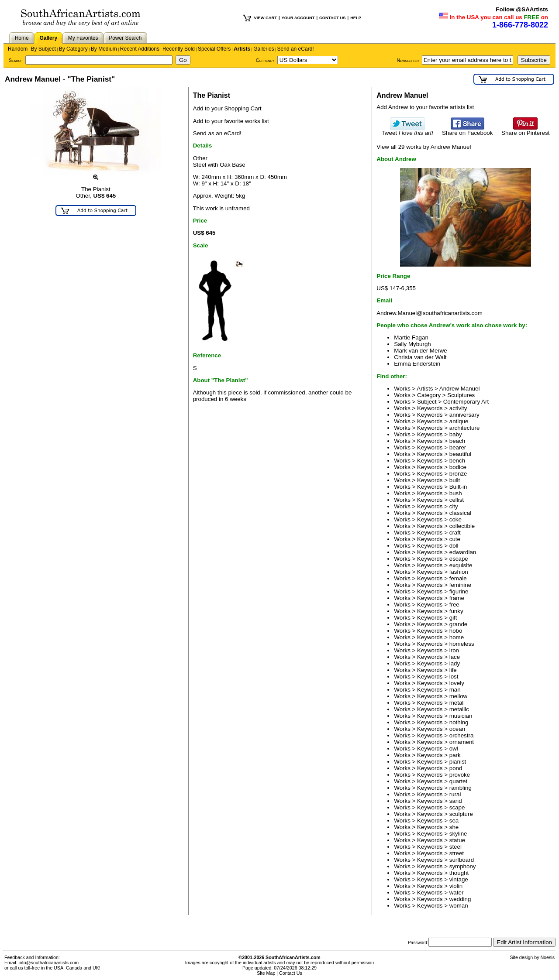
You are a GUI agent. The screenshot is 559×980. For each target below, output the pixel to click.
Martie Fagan (411, 338)
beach (457, 441)
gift (453, 618)
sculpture (461, 814)
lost (454, 677)
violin (456, 886)
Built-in (458, 487)
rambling (461, 788)
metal (457, 703)
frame (457, 598)
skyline (458, 834)
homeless (462, 644)
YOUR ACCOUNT (298, 18)
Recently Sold (179, 49)
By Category (73, 49)
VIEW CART (266, 18)
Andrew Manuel (460, 389)
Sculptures (461, 395)
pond (456, 768)
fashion (459, 572)
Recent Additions (140, 49)
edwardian (463, 552)
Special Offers (214, 49)
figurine (459, 591)
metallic (459, 709)
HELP (356, 18)
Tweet (407, 130)
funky (456, 611)
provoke (460, 775)
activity (458, 408)
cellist (457, 500)
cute (455, 539)
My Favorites (83, 38)
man (455, 690)
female (458, 578)
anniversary (464, 415)
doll (454, 546)
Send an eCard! (296, 49)
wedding (460, 899)
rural (455, 794)
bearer (458, 447)
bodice (458, 467)
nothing (459, 722)
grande (459, 624)
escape (459, 559)
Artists (242, 49)
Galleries (264, 49)
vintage (459, 879)
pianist (458, 762)
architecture (465, 428)
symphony (463, 866)
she (454, 827)
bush (456, 493)
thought (459, 873)
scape (457, 807)
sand (456, 801)
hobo (456, 631)
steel (455, 847)
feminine (460, 585)
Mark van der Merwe (420, 351)
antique (459, 421)
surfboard (462, 860)
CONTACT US (332, 18)
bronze (458, 474)
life (453, 670)
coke (455, 519)
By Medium (104, 49)
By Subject (43, 49)
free (454, 605)
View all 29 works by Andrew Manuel (424, 147)
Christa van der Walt (420, 357)
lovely (457, 683)
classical (460, 513)
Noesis (547, 957)
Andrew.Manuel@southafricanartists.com (429, 313)
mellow (458, 696)
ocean (457, 729)
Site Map (266, 973)
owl (454, 749)
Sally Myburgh (412, 344)
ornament (462, 742)
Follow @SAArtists (522, 9)
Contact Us (291, 973)
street (457, 853)
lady (455, 663)
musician (461, 716)
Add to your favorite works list (231, 121)
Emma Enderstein (417, 364)
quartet (459, 781)
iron (454, 650)
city (454, 506)
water (457, 893)
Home (22, 38)
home (457, 637)
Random (18, 49)
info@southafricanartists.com (49, 963)
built (455, 480)
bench (457, 461)
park (455, 755)
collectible (462, 526)
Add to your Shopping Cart (227, 108)
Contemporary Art (466, 402)
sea (454, 821)
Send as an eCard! (217, 133)
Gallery (48, 38)
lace (455, 657)
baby (456, 434)
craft (455, 533)
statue (457, 840)
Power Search (125, 38)
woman (459, 906)
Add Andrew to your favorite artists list (425, 107)
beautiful (460, 454)
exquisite (461, 565)
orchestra (462, 735)
